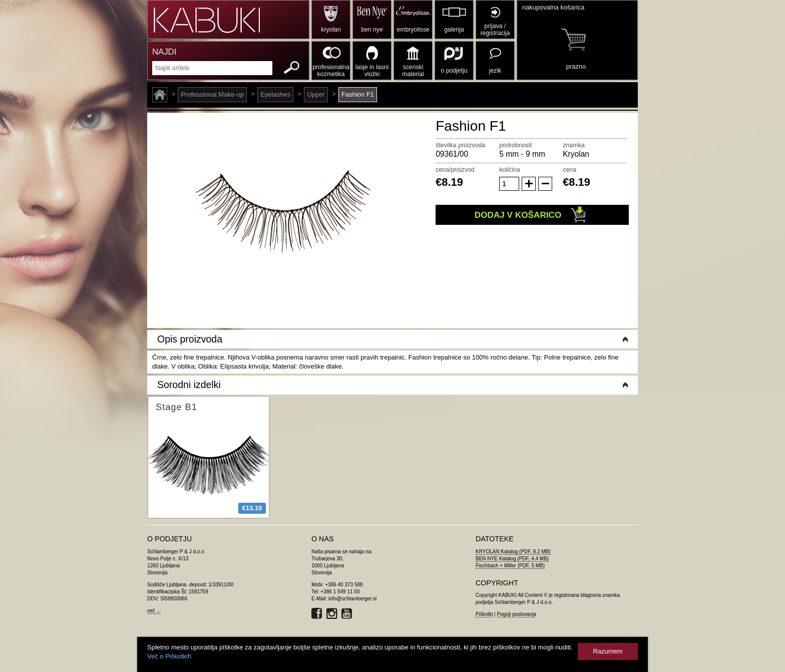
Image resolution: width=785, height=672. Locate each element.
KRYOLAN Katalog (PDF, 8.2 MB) (513, 552)
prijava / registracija (495, 30)
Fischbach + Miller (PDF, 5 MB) (510, 566)
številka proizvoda (460, 145)
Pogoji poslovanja (517, 614)
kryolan (331, 30)
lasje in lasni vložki (372, 71)
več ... (154, 611)
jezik (495, 71)
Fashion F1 (358, 94)
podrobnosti (515, 145)
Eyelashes (275, 94)
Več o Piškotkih (169, 656)
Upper (316, 94)
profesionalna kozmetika (331, 71)
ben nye (372, 30)
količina (510, 170)
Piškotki (484, 614)
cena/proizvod (455, 170)
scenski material (413, 71)
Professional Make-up (212, 94)
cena (569, 170)
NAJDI (164, 52)
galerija (454, 30)
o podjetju (454, 71)
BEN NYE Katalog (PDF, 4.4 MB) (512, 559)
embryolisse (413, 30)
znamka (574, 145)
